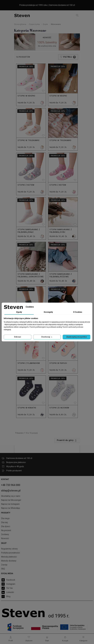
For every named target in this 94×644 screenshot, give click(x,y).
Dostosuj (47, 337)
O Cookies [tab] (78, 312)
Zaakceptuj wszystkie (77, 337)
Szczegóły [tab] (48, 312)
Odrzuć (17, 337)
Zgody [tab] (19, 312)
